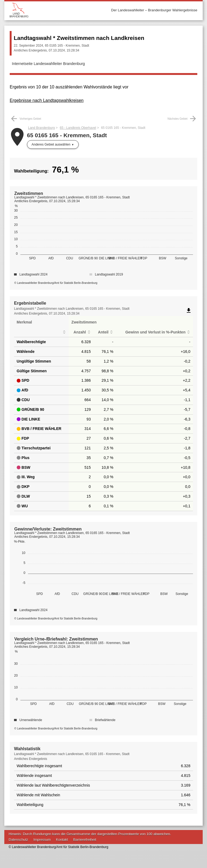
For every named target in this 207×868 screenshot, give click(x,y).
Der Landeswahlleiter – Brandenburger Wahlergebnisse (154, 10)
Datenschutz (18, 840)
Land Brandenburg (41, 128)
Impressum (42, 840)
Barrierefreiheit (85, 840)
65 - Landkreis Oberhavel (78, 128)
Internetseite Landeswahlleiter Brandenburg (48, 64)
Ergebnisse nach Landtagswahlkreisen (47, 100)
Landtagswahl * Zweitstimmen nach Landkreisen (79, 38)
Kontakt (62, 840)
